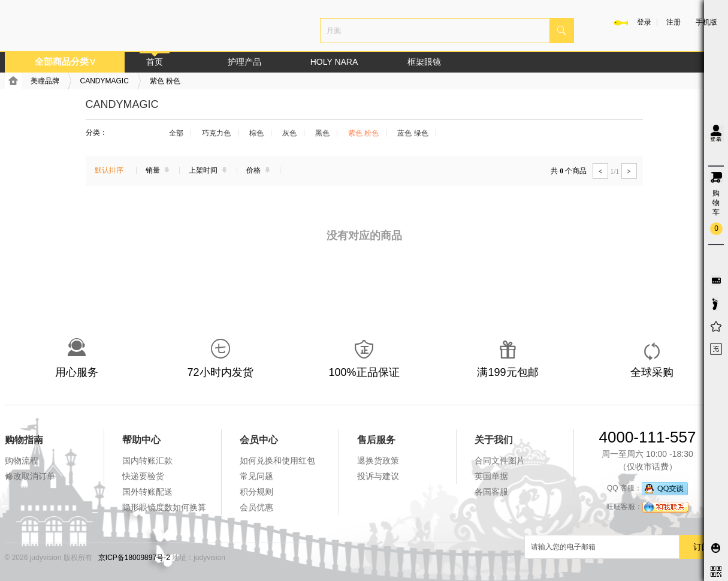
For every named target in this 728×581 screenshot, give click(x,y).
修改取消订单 (30, 476)
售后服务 (376, 440)
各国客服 (491, 492)
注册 (673, 22)
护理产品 (244, 62)
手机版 (706, 22)
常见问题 (256, 476)
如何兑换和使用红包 (277, 460)
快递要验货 (143, 476)
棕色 (256, 133)
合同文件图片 (500, 460)
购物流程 (22, 460)
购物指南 (24, 440)
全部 (176, 133)
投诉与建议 (378, 476)
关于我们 (494, 440)
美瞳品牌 (45, 81)
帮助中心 (141, 440)
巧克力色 (216, 133)
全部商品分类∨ (65, 61)
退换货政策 (378, 460)
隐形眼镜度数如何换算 (164, 507)
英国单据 (491, 476)
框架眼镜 (424, 62)
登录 (644, 22)
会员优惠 (256, 507)
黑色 (322, 133)
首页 (155, 62)
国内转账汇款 (147, 460)
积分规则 (256, 492)
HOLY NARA (334, 62)
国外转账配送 (147, 492)
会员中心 (259, 440)
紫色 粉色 (165, 81)
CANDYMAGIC (105, 81)
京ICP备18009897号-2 (134, 558)
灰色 (289, 133)
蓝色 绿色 (413, 133)
